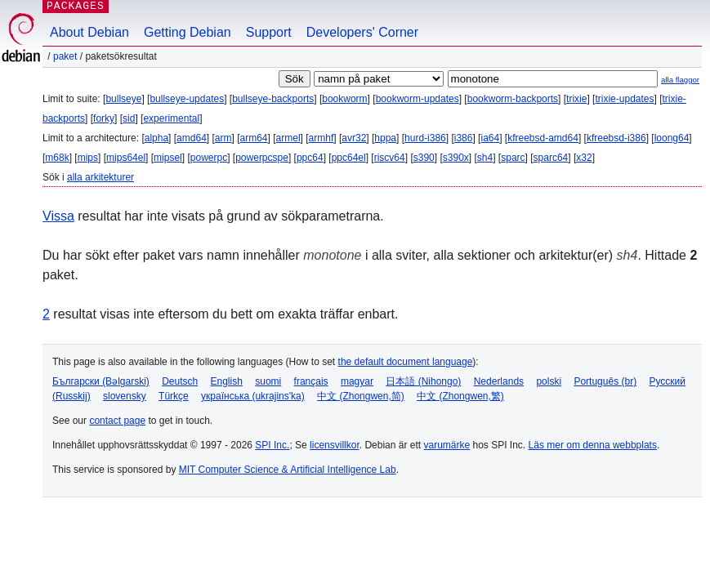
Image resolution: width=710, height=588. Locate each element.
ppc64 (310, 158)
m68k (57, 158)
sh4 (485, 158)
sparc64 (551, 158)
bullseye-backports (273, 99)
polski (549, 381)
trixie (576, 99)
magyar (357, 381)
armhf (322, 138)
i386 (464, 138)
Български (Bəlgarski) (101, 381)
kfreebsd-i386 (616, 138)
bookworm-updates (418, 99)
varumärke (447, 445)
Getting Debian (188, 32)
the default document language (406, 362)
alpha (156, 138)
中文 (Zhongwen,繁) (460, 396)
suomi (268, 381)
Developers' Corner (362, 32)
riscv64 (390, 158)
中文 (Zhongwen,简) (361, 396)
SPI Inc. (272, 445)
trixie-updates (624, 99)
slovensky (125, 396)
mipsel (168, 158)
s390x (456, 158)
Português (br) (605, 381)
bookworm (344, 99)
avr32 (354, 138)
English (227, 381)
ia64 (490, 138)
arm (223, 138)
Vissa (58, 216)
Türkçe (174, 396)
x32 (584, 158)
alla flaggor (680, 80)
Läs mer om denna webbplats (593, 445)
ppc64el (349, 158)
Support (269, 32)
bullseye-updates (187, 99)
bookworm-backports (513, 99)
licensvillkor (335, 445)
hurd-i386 (425, 138)
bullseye (123, 99)
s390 (424, 158)
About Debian (89, 32)
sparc (513, 158)
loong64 (672, 138)
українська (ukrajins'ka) (253, 396)
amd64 (192, 138)
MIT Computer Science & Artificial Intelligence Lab (288, 470)
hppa (385, 138)
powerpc (209, 158)
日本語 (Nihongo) (423, 381)
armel (288, 138)
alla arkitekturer (100, 177)
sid (129, 118)
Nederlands (499, 381)
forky (104, 118)
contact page (117, 421)
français (311, 381)
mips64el (126, 158)
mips (88, 158)
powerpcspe (262, 158)
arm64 (254, 138)
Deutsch (180, 381)
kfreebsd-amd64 (543, 138)
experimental (171, 118)
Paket (65, 56)
